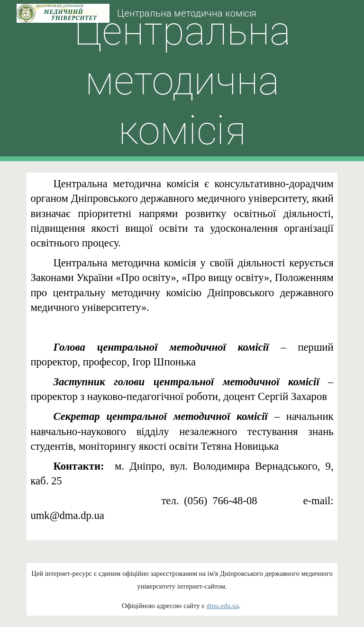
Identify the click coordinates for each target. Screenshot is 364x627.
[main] (182, 81)
